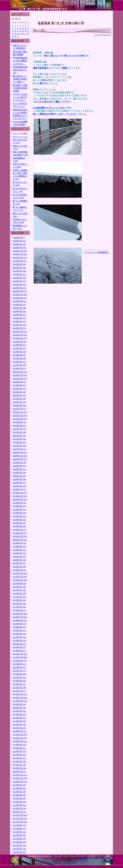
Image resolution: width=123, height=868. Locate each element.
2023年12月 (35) (20, 331)
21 (28, 31)
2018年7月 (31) (19, 550)
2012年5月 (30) (19, 798)
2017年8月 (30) (19, 587)
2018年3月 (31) (19, 563)
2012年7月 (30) (19, 792)
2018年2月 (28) (19, 567)
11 (20, 28)
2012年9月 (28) (19, 785)
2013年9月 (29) (19, 745)
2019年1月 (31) (19, 530)
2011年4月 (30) (19, 842)
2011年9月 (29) (19, 825)
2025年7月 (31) (19, 268)
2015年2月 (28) (19, 688)
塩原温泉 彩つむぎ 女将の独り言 (61, 23)
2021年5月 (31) (19, 436)
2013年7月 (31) (19, 751)
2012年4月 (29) (19, 802)
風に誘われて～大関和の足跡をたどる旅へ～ (20, 79)
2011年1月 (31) (19, 852)
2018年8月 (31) (19, 546)
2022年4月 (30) (19, 399)
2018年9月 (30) (19, 543)
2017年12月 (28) (20, 573)
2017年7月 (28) (19, 590)
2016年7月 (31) (19, 630)
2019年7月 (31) (19, 509)
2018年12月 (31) (20, 533)
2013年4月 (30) (19, 761)
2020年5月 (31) (19, 476)
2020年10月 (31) (20, 459)
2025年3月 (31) (19, 281)
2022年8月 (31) (19, 385)
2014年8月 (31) (19, 708)
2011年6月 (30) (19, 835)
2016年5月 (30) (19, 637)
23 (15, 34)
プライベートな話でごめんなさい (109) (20, 140)
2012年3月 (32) (19, 805)
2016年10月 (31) (20, 620)
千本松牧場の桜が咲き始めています (20, 70)
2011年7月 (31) (19, 832)
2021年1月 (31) (19, 449)
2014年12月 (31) (20, 694)
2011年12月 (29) (20, 815)
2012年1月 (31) (19, 812)
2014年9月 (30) (19, 704)
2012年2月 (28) (19, 808)
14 (28, 28)
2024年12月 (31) (20, 291)
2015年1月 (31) (19, 691)
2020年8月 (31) (19, 466)
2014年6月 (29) (19, 714)
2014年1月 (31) (19, 731)
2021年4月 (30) (19, 439)
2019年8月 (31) (19, 506)
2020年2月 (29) (19, 486)
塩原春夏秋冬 (103, 252)
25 (20, 34)
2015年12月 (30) (20, 654)
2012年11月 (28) (20, 778)
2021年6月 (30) (19, 432)
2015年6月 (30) (19, 674)
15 (13, 31)
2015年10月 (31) (20, 661)
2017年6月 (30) (19, 593)
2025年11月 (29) (20, 254)
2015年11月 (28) (20, 657)
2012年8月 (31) (19, 788)
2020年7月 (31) (19, 469)
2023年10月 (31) (20, 338)
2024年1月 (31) (19, 328)
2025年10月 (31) (20, 258)
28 (28, 34)
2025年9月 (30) (19, 261)
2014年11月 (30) (20, 698)
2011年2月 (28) (19, 849)
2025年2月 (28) (19, 284)
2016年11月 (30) (20, 617)
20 (25, 31)
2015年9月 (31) (19, 664)
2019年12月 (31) (20, 493)
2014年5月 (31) (19, 718)
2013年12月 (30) (20, 735)
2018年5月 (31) (19, 557)
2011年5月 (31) (19, 839)
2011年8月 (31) (19, 829)
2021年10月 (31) (20, 419)
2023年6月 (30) (19, 352)
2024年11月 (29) (20, 295)
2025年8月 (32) (19, 264)
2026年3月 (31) (19, 241)
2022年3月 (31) (19, 402)
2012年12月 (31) (20, 775)
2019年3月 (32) (19, 523)
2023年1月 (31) (19, 368)
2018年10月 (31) (20, 540)
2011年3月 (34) (19, 845)
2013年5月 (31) (19, 758)
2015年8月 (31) (19, 667)
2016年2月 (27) (19, 647)
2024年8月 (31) (19, 305)
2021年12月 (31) (20, 412)
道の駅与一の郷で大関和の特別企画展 (20, 88)
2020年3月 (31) (19, 483)
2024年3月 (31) (19, 321)
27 (25, 34)
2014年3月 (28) (19, 724)
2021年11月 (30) (20, 415)
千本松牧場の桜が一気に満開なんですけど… (20, 61)
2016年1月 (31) (19, 651)
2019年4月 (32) (19, 520)
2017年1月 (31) (19, 610)
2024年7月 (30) (19, 308)
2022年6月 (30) (19, 392)
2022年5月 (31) (19, 395)
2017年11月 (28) (20, 577)
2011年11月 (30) (20, 818)
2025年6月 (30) (19, 271)
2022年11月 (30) (20, 375)
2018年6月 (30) (19, 553)
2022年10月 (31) (20, 379)
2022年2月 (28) (19, 405)
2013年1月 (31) (19, 771)
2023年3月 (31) (19, 362)
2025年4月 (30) (19, 278)
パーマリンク (90, 252)
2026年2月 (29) (19, 244)
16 (15, 31)
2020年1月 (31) (19, 489)
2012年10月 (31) (20, 782)
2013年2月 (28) (19, 768)
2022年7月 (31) (19, 389)
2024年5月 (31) (19, 315)
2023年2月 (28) (19, 365)
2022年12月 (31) (20, 372)
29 (13, 36)
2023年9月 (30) (19, 342)
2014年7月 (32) (19, 711)
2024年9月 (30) (19, 301)
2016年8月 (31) (19, 627)
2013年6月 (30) (19, 755)
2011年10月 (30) (20, 822)
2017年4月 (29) (19, 600)
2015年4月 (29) (19, 681)
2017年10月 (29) (20, 580)
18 (20, 31)
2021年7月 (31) (19, 429)
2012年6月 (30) (19, 795)
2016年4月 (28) (19, 640)
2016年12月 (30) (20, 614)
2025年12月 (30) (20, 251)
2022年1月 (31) (19, 409)
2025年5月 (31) (19, 274)
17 (18, 31)
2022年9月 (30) (19, 382)
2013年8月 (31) (19, 748)
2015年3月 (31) (19, 684)
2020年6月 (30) (19, 473)
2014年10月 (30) (20, 701)
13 (25, 28)
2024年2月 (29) (19, 325)
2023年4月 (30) (19, 358)
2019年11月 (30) (20, 496)
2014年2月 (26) (19, 728)
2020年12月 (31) (20, 452)
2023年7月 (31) (19, 348)
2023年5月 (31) (19, 355)
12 (23, 28)
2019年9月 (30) (19, 503)
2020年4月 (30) (19, 479)
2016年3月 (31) (19, 644)
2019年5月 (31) (19, 516)
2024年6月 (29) (19, 311)
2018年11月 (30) (20, 536)
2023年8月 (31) (19, 345)
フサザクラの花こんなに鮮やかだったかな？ (20, 97)
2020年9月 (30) (19, 462)
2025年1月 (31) (19, 288)
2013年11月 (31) (20, 738)
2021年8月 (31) (19, 426)
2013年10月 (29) (20, 741)
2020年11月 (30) (20, 456)
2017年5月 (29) (19, 597)
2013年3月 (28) (19, 765)
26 (23, 34)
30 (15, 36)
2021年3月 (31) (19, 442)
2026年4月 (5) (19, 237)
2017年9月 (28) (19, 583)
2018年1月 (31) (19, 570)
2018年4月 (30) (19, 560)
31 (18, 36)
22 (13, 34)
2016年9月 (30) (19, 624)
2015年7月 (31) (19, 671)
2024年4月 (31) (19, 318)
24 (18, 34)
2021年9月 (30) (19, 422)
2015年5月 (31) (19, 677)
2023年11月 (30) (20, 335)
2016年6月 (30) (19, 634)
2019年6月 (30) (19, 513)
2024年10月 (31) (20, 298)
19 (23, 31)
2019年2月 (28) (19, 526)
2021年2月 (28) (19, 446)
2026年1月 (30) (19, 248)
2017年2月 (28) (19, 607)
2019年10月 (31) (20, 499)
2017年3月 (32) (19, 604)
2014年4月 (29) (19, 721)
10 (18, 28)
